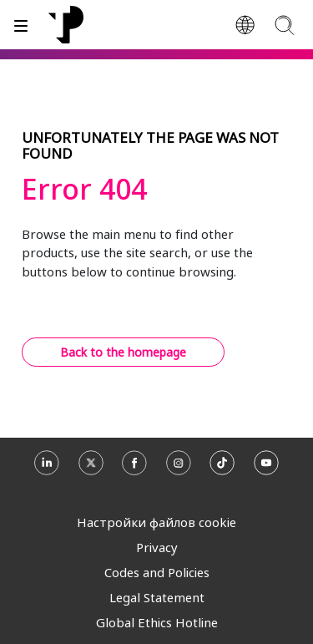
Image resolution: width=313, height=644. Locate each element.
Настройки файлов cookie (156, 522)
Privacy (157, 547)
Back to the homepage (123, 352)
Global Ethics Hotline (157, 622)
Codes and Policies (157, 572)
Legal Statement (157, 597)
